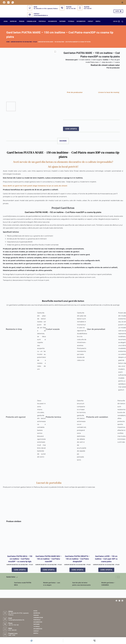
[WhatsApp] (13, 2)
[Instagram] (8, 2)
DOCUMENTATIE (52, 21)
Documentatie (81, 21)
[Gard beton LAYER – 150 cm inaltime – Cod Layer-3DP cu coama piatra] (106, 541)
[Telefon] (95, 641)
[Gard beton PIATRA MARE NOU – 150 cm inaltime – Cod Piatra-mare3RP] (49, 541)
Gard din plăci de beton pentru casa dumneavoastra (81, 585)
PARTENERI (62, 21)
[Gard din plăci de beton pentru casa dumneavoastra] (67, 585)
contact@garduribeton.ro (41, 15)
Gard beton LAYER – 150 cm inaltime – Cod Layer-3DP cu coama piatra (106, 560)
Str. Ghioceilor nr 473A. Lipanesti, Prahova (46, 9)
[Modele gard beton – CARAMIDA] (96, 585)
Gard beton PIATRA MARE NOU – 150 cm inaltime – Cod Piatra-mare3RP (49, 560)
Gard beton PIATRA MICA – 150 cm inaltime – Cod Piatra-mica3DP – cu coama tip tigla (20, 560)
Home (8, 42)
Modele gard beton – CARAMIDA (108, 585)
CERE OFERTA (71, 129)
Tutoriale (71, 21)
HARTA (118, 11)
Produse (22, 21)
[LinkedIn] (122, 601)
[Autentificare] (122, 2)
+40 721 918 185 (71, 9)
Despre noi (13, 21)
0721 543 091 (88, 9)
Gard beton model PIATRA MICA (23, 585)
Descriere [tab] (63, 141)
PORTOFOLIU (42, 21)
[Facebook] (4, 2)
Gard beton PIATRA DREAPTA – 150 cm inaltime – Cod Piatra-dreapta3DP (77, 560)
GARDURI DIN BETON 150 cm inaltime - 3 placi (24, 42)
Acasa (6, 21)
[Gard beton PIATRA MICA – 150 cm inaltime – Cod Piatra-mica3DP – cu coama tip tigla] (20, 541)
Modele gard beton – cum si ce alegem (52, 585)
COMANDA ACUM (31, 21)
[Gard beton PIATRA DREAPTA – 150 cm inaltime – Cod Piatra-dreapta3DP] (77, 541)
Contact (90, 21)
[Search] (122, 21)
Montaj (98, 21)
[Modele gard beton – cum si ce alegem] (38, 585)
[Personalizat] (31, 641)
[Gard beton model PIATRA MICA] (9, 585)
